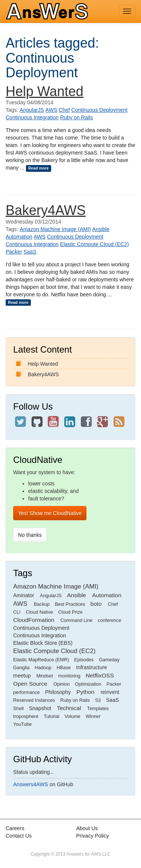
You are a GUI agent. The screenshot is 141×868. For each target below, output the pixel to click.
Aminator (24, 595)
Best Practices (70, 604)
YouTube (23, 724)
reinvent (110, 692)
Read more (38, 168)
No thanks (30, 535)
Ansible (101, 229)
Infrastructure (91, 667)
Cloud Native (39, 612)
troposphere (26, 716)
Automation (19, 237)
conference (109, 620)
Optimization (88, 684)
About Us (87, 828)
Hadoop (43, 668)
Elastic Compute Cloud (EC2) (95, 244)
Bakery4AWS (46, 210)
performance (27, 692)
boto (96, 604)
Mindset (45, 676)
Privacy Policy (93, 836)
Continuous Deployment (99, 110)
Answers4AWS (31, 784)
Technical (69, 708)
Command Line (77, 620)
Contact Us (19, 836)
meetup (22, 676)
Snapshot (40, 708)
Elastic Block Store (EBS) (43, 643)
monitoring (69, 676)
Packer (14, 252)
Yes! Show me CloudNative (50, 513)
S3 (98, 700)
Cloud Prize (70, 612)
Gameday (109, 660)
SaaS (30, 252)
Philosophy (58, 692)
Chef (64, 110)
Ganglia (21, 668)
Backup (42, 604)
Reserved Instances (34, 700)
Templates (98, 709)
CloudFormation (34, 620)
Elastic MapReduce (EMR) (41, 660)
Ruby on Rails (77, 117)
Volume (73, 716)
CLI (17, 612)
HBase (64, 668)
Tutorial (52, 716)
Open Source (30, 684)
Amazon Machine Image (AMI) (55, 229)
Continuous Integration (32, 117)
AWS (51, 110)
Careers (15, 828)
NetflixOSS (100, 675)
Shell (18, 709)
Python (85, 692)
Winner (93, 716)
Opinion (61, 684)
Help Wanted (45, 91)
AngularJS (32, 110)
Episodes (84, 660)
